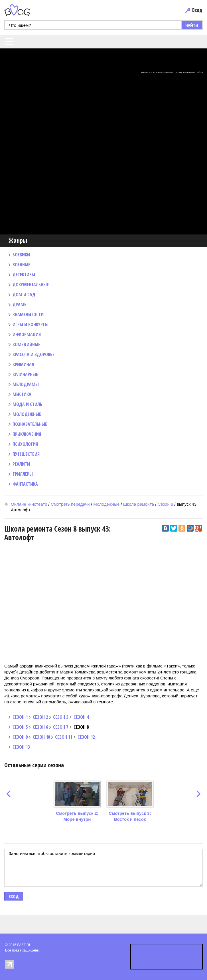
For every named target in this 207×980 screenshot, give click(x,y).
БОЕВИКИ (21, 255)
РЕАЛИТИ (21, 464)
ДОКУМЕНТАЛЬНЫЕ (31, 285)
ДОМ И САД (24, 295)
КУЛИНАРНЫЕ (25, 374)
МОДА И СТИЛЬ (27, 404)
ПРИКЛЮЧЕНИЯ (27, 434)
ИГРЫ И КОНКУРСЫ (31, 324)
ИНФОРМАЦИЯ (27, 334)
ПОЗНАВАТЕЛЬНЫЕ (30, 424)
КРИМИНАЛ (23, 364)
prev (8, 794)
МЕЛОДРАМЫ (26, 384)
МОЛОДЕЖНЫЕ (27, 414)
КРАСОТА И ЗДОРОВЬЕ (34, 354)
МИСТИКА (22, 394)
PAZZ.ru (26, 10)
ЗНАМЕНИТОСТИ (28, 315)
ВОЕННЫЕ (21, 265)
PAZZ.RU (24, 945)
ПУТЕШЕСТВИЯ (26, 454)
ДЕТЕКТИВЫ (24, 275)
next (199, 794)
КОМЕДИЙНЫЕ (26, 344)
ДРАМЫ (20, 305)
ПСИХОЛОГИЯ (25, 444)
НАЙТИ (192, 25)
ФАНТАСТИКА (25, 484)
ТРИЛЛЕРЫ (23, 474)
